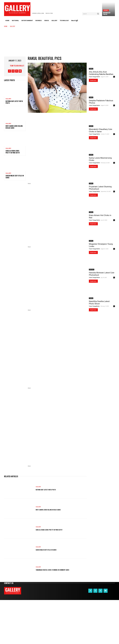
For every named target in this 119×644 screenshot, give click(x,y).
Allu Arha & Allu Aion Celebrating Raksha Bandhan (101, 73)
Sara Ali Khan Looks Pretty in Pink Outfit (13, 152)
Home (6, 26)
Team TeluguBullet (94, 306)
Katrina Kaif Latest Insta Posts (14, 102)
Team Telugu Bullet (17, 66)
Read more (93, 80)
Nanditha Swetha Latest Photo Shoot (99, 303)
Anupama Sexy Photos (107, 14)
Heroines (106, 10)
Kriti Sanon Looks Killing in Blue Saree (14, 127)
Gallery (13, 26)
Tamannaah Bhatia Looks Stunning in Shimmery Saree (58, 614)
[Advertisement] (59, 41)
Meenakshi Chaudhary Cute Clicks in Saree (100, 130)
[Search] (98, 14)
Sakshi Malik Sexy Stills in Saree (15, 177)
